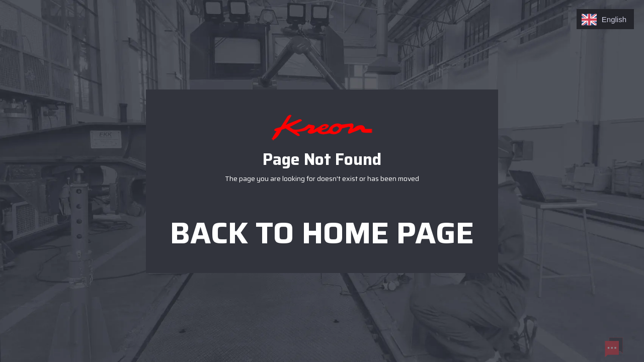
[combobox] (605, 19)
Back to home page (322, 229)
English (604, 20)
